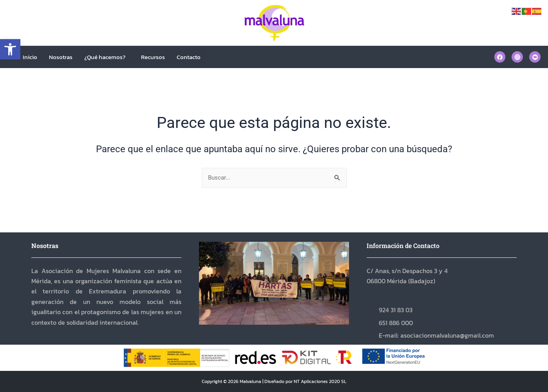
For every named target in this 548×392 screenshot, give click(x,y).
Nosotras (61, 57)
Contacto (189, 57)
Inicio (30, 57)
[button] (10, 49)
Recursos (153, 57)
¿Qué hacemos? (105, 57)
